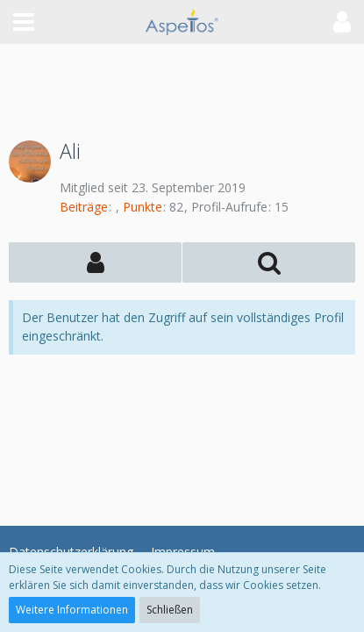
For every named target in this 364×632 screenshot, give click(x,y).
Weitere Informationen (72, 610)
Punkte (143, 207)
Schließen (170, 610)
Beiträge (84, 207)
